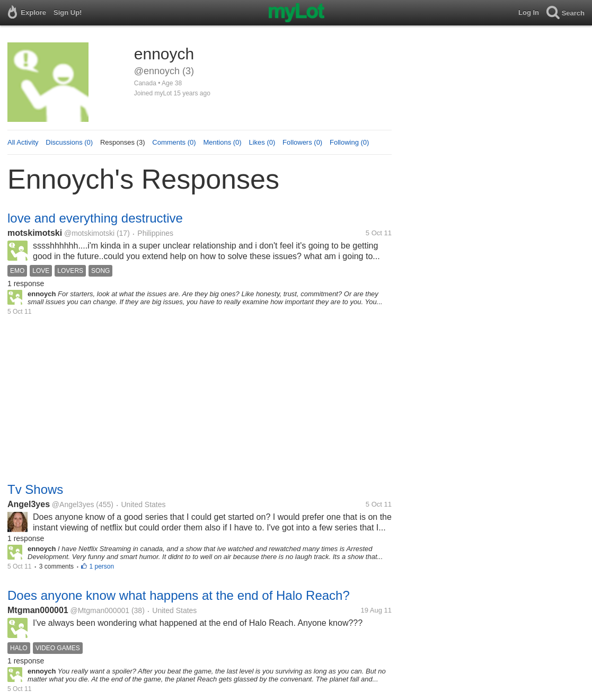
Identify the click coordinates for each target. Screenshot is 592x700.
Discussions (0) (69, 142)
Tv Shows (35, 489)
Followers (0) (302, 142)
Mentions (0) (222, 142)
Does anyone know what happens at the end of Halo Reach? (179, 595)
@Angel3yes (73, 504)
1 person (101, 566)
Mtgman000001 (38, 610)
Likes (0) (262, 142)
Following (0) (349, 142)
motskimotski (35, 233)
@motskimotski (89, 233)
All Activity (23, 142)
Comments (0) (174, 142)
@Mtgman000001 (100, 610)
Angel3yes (29, 504)
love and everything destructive (95, 218)
